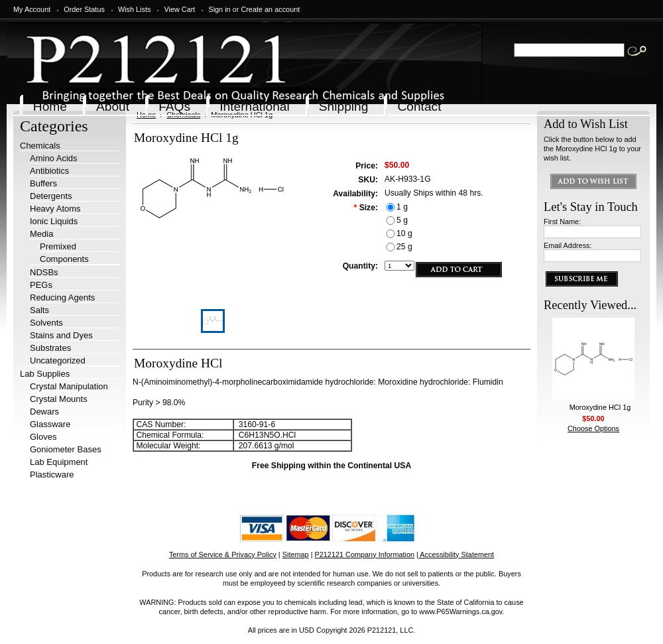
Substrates (50, 348)
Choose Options (593, 428)
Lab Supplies (45, 374)
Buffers (43, 183)
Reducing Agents (62, 297)
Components (64, 259)
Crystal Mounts (59, 399)
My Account (32, 9)
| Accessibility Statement (455, 554)
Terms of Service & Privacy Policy (223, 554)
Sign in (219, 9)
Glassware (50, 424)
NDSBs (44, 272)
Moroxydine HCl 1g (600, 407)
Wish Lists (135, 9)
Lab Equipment (59, 462)
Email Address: (568, 245)
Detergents (51, 196)
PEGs (41, 285)
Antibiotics (49, 171)
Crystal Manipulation (69, 386)
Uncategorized (58, 360)
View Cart (179, 9)
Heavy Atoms (55, 209)
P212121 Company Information (365, 554)
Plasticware (52, 475)
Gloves (43, 437)
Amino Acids (54, 158)
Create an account (270, 9)
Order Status (84, 9)
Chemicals (40, 146)
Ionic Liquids (54, 221)
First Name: (562, 222)
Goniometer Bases (66, 449)
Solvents (46, 323)
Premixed (58, 246)
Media (41, 234)
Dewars (44, 412)
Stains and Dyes (61, 335)
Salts (39, 310)
